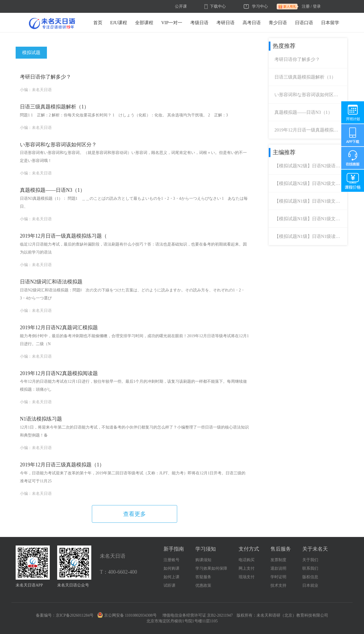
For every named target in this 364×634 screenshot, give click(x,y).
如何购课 (171, 568)
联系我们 (310, 568)
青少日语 (278, 23)
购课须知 (203, 560)
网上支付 (247, 568)
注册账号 (171, 560)
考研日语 (226, 23)
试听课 (169, 585)
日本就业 (310, 585)
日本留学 (330, 23)
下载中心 (218, 6)
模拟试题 (31, 53)
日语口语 (304, 23)
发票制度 (278, 560)
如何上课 (171, 577)
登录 (317, 6)
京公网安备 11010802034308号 (127, 615)
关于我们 (310, 560)
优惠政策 (203, 585)
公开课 (181, 6)
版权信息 (310, 577)
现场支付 (247, 577)
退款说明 (278, 568)
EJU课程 (119, 23)
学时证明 (278, 577)
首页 (98, 23)
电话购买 (247, 560)
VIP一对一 (172, 23)
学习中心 (260, 6)
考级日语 (199, 23)
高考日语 (252, 23)
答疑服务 (203, 577)
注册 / (307, 6)
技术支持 (278, 585)
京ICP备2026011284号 (75, 615)
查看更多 (135, 514)
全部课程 (144, 23)
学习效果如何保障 (211, 568)
